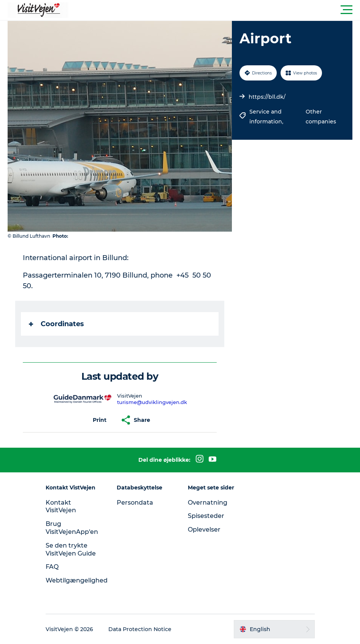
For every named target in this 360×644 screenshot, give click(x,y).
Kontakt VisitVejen (61, 507)
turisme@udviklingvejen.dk (152, 402)
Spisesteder (206, 516)
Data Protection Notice (140, 629)
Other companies (321, 117)
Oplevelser (204, 530)
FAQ (52, 567)
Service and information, (267, 117)
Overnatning (208, 503)
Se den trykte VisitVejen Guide (71, 549)
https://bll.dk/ (267, 97)
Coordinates (56, 324)
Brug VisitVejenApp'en (72, 528)
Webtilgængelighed (77, 580)
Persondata (135, 503)
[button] (214, 10)
